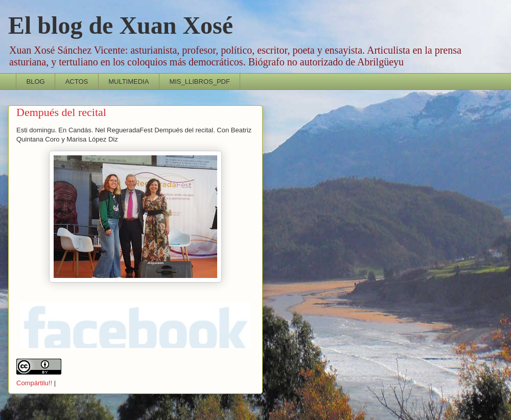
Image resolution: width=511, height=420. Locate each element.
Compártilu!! (34, 383)
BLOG (36, 81)
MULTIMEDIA (129, 81)
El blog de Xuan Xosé (121, 25)
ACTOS (77, 81)
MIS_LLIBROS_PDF (200, 81)
